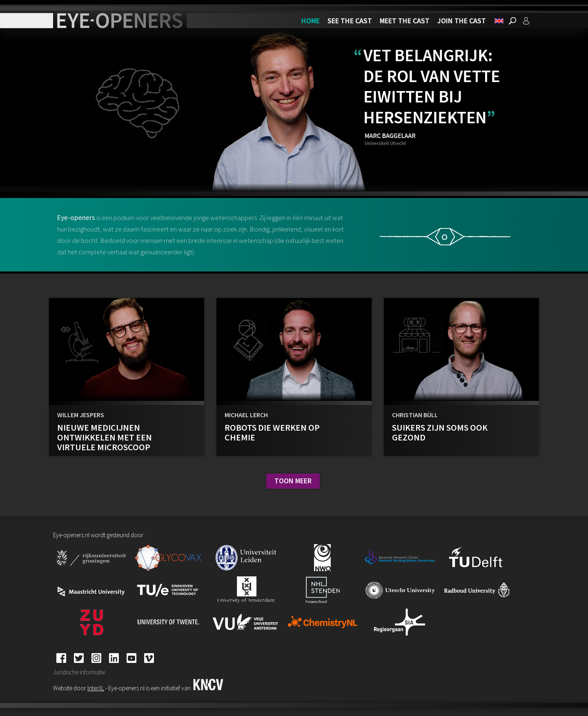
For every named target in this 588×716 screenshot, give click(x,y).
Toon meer (293, 481)
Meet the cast (405, 21)
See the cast (350, 21)
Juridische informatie (79, 672)
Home (311, 21)
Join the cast (462, 21)
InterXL (96, 688)
